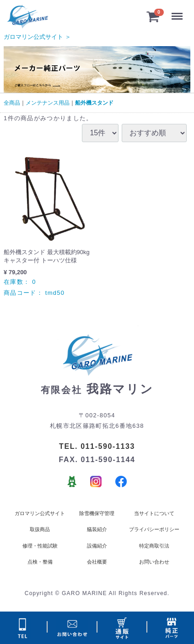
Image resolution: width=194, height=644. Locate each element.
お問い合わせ (154, 562)
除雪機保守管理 (97, 513)
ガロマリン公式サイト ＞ (37, 37)
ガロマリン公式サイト (40, 513)
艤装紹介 (97, 529)
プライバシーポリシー (154, 529)
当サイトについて (154, 513)
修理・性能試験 (40, 546)
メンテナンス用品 (48, 103)
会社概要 (97, 562)
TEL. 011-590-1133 (97, 446)
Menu (178, 13)
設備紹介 (97, 546)
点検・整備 (40, 562)
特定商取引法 (154, 546)
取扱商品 (40, 529)
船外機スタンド (94, 103)
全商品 (12, 103)
